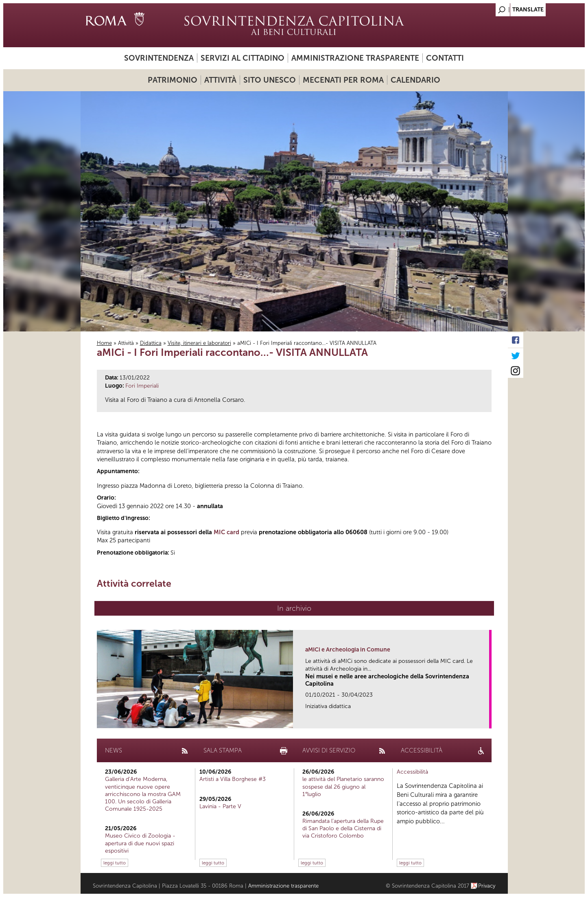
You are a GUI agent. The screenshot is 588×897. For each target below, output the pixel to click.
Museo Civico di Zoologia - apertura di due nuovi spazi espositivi (140, 843)
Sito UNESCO (270, 80)
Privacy (487, 886)
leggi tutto (115, 863)
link (486, 720)
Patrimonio (173, 80)
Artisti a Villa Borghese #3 (233, 779)
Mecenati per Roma (343, 80)
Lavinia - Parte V (220, 806)
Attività (220, 80)
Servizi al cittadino (243, 58)
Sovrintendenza (159, 58)
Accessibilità (412, 772)
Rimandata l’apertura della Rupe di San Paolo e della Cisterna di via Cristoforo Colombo (343, 828)
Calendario (415, 80)
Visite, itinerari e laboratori (199, 343)
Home (104, 343)
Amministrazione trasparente (355, 58)
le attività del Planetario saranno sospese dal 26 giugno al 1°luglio (343, 786)
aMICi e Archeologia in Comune (348, 650)
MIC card (226, 532)
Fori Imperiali (142, 386)
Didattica (151, 343)
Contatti (445, 58)
